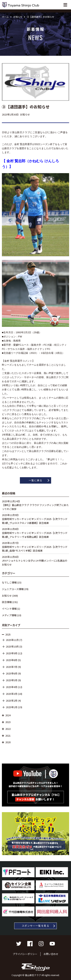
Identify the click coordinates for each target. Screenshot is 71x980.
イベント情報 (9, 609)
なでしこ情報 (9, 582)
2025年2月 (12, 701)
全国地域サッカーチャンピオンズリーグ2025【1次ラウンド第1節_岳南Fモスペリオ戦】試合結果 (35, 549)
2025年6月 (12, 673)
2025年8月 (12, 660)
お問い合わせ (51, 954)
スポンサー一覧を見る (36, 926)
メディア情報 (9, 615)
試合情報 (7, 602)
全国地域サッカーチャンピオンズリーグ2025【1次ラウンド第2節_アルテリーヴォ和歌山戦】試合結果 (35, 535)
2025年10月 (12, 646)
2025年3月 (12, 694)
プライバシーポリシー (25, 954)
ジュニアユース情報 (13, 589)
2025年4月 (12, 687)
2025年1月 (12, 707)
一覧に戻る (35, 480)
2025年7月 (12, 667)
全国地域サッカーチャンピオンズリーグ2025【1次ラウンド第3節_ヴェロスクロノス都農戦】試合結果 (35, 521)
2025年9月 (12, 653)
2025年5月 (12, 680)
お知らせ (7, 596)
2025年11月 (12, 640)
